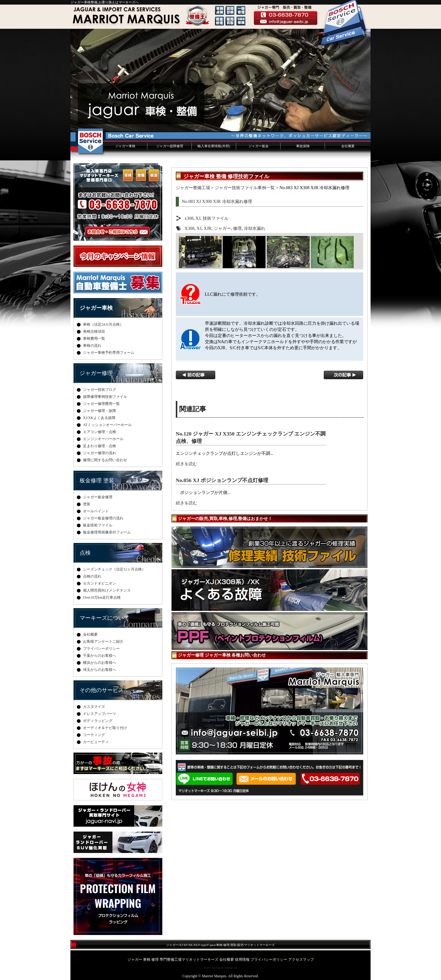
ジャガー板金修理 (98, 497)
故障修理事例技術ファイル (105, 397)
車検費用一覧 (94, 339)
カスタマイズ (94, 707)
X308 (190, 228)
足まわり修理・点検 (100, 446)
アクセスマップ (301, 959)
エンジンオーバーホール (103, 439)
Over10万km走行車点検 (102, 597)
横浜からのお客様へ (100, 663)
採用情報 (242, 959)
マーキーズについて (104, 618)
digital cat (231, 968)
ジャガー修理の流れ (100, 453)
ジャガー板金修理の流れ (103, 518)
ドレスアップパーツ (100, 714)
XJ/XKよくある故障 (99, 418)
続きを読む (187, 464)
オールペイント (96, 511)
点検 (85, 553)
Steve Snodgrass (214, 968)
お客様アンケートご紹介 (103, 641)
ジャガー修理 (96, 373)
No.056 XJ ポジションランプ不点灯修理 (222, 480)
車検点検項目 (94, 331)
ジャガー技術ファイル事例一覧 (245, 188)
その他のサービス (102, 690)
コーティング (94, 735)
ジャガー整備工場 (193, 188)
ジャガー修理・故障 (100, 411)
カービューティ (96, 742)
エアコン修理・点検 (100, 432)
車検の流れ (92, 346)
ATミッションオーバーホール (107, 425)
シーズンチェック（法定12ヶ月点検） (114, 569)
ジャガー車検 (125, 146)
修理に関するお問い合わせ (105, 460)
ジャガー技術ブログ (100, 390)
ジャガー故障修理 (170, 146)
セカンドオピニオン (100, 583)
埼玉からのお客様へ (100, 670)
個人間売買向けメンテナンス (107, 590)
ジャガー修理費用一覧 (101, 404)
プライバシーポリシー (101, 649)
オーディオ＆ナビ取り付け (105, 728)
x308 (189, 218)
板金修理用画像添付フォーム (107, 532)
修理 (237, 228)
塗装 (87, 504)
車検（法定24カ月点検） (103, 324)
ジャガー (222, 228)
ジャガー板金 (258, 146)
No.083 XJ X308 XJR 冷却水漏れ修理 (217, 201)
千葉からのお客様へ (100, 656)
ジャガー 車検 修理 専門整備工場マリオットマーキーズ (173, 959)
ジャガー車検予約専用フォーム (109, 353)
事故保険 (303, 146)
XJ (198, 218)
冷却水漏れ (254, 228)
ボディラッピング (98, 721)
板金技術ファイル (98, 525)
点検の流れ (92, 576)
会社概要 (348, 146)
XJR (208, 228)
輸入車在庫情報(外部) (214, 146)
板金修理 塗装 (97, 481)
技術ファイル (216, 218)
